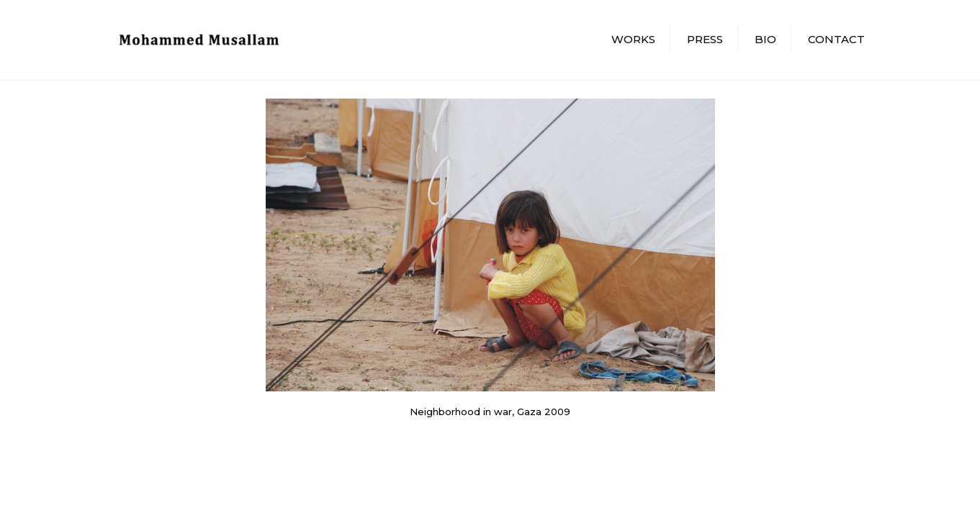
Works (633, 39)
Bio (765, 39)
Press (705, 39)
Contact (836, 39)
